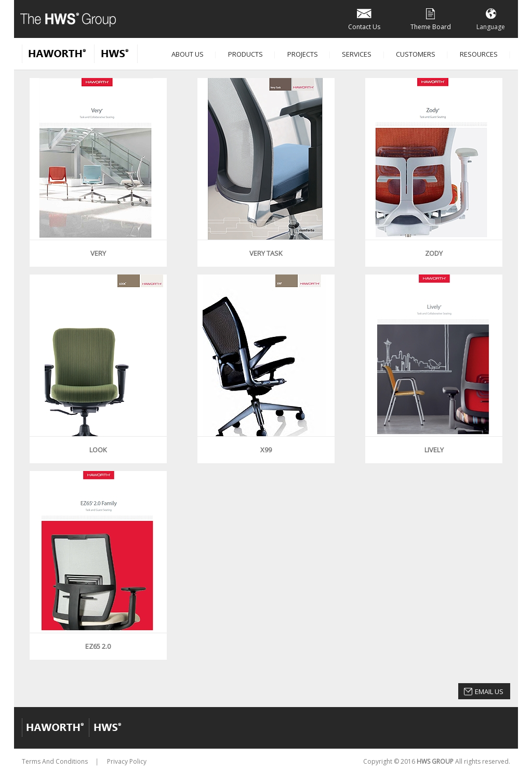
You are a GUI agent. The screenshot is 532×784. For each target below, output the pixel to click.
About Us (188, 54)
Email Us (489, 691)
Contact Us (364, 18)
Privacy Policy (127, 761)
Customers (416, 54)
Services (357, 54)
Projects (303, 54)
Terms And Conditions (55, 761)
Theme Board (431, 18)
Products (245, 54)
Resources (479, 54)
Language (491, 18)
